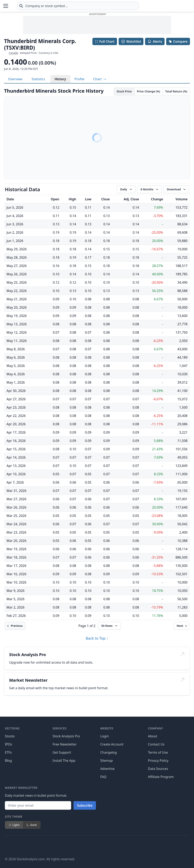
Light (14, 825)
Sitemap (107, 761)
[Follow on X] (20, 846)
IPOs (8, 744)
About (152, 736)
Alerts (155, 41)
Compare (178, 41)
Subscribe (85, 805)
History (60, 79)
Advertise (107, 769)
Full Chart (105, 41)
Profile (79, 79)
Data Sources (158, 769)
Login (105, 736)
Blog (8, 761)
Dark (32, 825)
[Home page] (24, 6)
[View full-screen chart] (100, 79)
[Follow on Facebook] (8, 846)
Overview (15, 79)
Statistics (38, 79)
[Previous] (15, 626)
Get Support (62, 752)
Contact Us (156, 744)
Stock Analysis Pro (66, 736)
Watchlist (131, 41)
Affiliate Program (161, 777)
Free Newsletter (65, 744)
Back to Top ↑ (97, 638)
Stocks (10, 736)
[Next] (182, 626)
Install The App (64, 761)
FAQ (103, 777)
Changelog (109, 752)
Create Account (112, 744)
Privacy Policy (158, 761)
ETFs (8, 752)
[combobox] (102, 6)
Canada (13, 53)
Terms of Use (158, 752)
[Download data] (176, 189)
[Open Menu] (6, 6)
